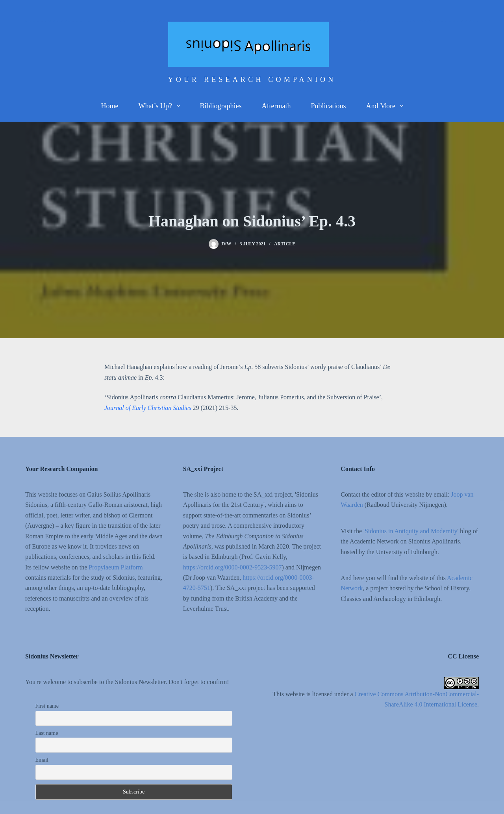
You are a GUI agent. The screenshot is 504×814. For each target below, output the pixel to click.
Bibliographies (221, 106)
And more (386, 106)
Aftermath (276, 106)
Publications (328, 106)
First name (47, 706)
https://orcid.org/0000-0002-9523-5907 (233, 567)
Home (109, 106)
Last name (47, 733)
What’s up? (160, 106)
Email (42, 760)
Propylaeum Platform (116, 567)
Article (285, 244)
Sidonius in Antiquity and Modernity (411, 531)
